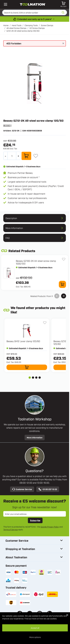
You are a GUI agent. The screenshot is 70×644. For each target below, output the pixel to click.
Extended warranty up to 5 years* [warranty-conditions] (35, 19)
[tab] (30, 378)
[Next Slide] (64, 296)
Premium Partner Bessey (20, 173)
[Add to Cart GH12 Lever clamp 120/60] (27, 367)
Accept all (35, 628)
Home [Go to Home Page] (6, 25)
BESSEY (7, 125)
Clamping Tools (31, 25)
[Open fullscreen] (35, 83)
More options (35, 637)
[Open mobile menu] (6, 4)
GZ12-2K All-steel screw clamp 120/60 (23, 31)
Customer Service (22, 489)
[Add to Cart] (26, 156)
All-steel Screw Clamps (16, 28)
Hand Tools (17, 25)
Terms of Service (11, 529)
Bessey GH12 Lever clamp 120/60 (23, 341)
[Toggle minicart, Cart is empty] (63, 4)
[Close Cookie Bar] (67, 615)
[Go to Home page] (33, 4)
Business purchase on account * (24, 177)
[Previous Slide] (57, 296)
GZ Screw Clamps (37, 28)
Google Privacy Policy (50, 527)
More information (35, 437)
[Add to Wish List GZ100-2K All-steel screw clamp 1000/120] (64, 259)
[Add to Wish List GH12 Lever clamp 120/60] (45, 323)
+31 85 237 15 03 (48, 489)
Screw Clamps (47, 25)
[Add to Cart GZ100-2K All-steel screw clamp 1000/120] (62, 284)
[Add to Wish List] (36, 156)
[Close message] (63, 43)
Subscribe (35, 520)
